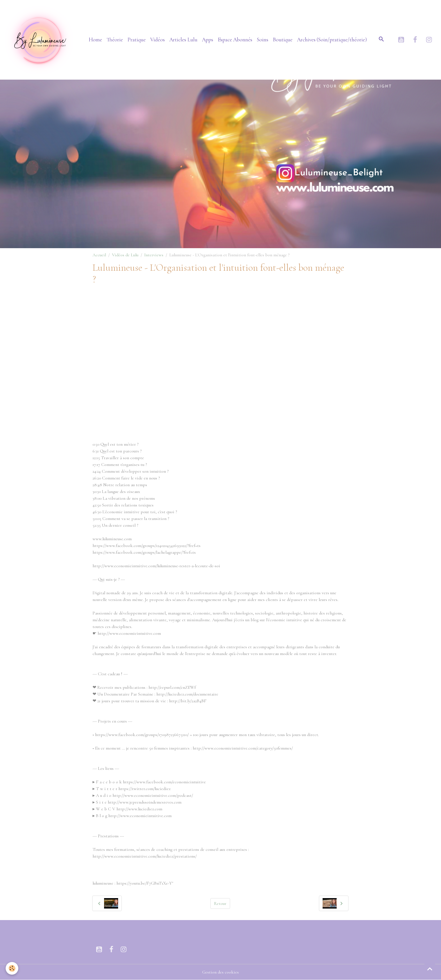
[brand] (41, 40)
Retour (220, 903)
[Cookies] (12, 968)
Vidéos (157, 40)
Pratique (137, 40)
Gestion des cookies (220, 972)
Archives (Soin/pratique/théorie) (332, 40)
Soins (263, 40)
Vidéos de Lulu (125, 255)
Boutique (283, 40)
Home (95, 40)
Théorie (115, 40)
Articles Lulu (183, 40)
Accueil (99, 255)
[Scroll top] (430, 969)
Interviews (154, 255)
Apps (208, 40)
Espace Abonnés (235, 40)
